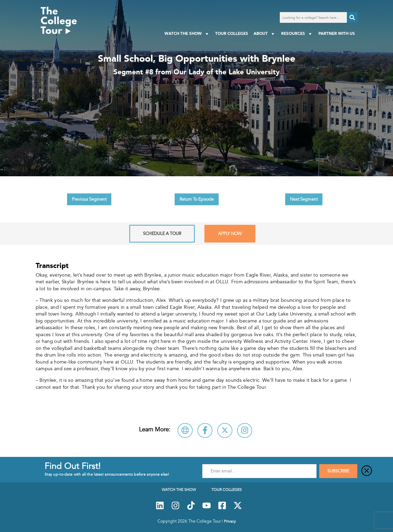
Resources (297, 34)
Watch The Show (187, 34)
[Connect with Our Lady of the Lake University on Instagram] (245, 430)
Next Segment (304, 199)
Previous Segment (89, 199)
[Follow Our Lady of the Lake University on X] (225, 430)
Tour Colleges (232, 33)
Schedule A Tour (162, 234)
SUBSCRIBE (338, 471)
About (265, 34)
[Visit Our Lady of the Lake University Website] (185, 430)
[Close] (367, 471)
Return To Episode (197, 199)
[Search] (352, 17)
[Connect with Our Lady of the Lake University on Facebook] (205, 430)
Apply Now (230, 234)
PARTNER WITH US (337, 33)
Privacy (230, 521)
